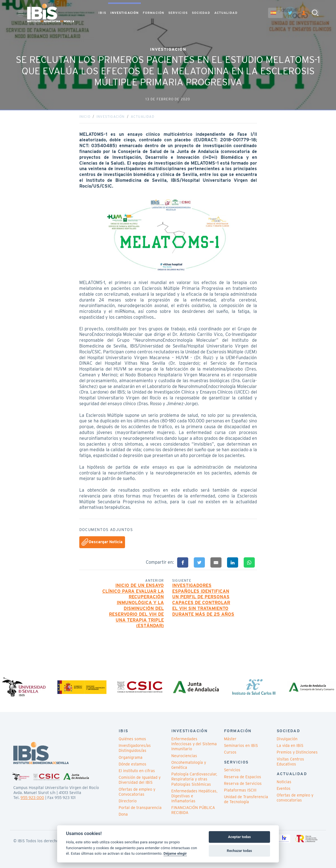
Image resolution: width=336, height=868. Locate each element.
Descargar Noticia (102, 542)
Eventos (284, 788)
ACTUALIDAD (226, 13)
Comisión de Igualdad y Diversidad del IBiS (140, 780)
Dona (123, 814)
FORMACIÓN (153, 13)
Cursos (230, 752)
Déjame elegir (175, 853)
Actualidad (143, 117)
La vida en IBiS (290, 746)
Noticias (284, 782)
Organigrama (131, 757)
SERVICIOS (178, 13)
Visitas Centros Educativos (290, 762)
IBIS (102, 13)
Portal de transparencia (140, 808)
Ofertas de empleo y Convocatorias (137, 792)
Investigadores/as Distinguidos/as (135, 748)
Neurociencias (184, 756)
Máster (230, 739)
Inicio (85, 117)
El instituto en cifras (137, 771)
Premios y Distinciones (297, 752)
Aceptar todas (239, 837)
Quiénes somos (132, 739)
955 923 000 (32, 798)
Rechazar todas (239, 851)
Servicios (232, 770)
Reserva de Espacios (243, 777)
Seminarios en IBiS (241, 746)
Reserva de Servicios (243, 783)
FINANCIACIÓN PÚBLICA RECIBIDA (193, 810)
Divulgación (287, 739)
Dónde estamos (133, 764)
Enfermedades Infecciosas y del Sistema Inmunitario (194, 744)
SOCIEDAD (201, 13)
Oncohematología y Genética (189, 765)
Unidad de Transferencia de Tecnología (246, 799)
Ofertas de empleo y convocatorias (295, 798)
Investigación (111, 117)
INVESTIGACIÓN (124, 13)
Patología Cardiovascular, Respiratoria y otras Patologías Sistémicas (194, 779)
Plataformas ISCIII (240, 790)
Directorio (128, 801)
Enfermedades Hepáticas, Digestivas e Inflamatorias (194, 796)
